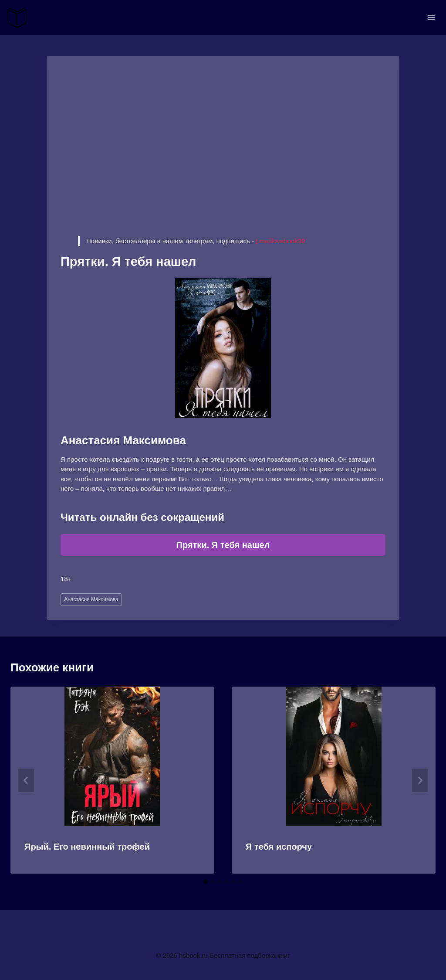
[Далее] (420, 780)
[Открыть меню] (431, 17)
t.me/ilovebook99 (280, 241)
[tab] (206, 881)
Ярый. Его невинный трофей (87, 847)
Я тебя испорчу (279, 847)
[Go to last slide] (26, 780)
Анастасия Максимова (91, 599)
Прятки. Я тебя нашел (223, 545)
